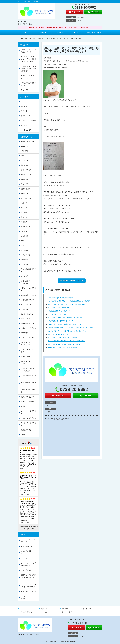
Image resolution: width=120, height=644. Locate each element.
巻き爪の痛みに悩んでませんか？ (59, 308)
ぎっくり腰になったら (28, 592)
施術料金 (60, 33)
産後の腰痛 (25, 179)
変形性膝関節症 (26, 430)
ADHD (23, 245)
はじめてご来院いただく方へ (28, 597)
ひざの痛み (25, 160)
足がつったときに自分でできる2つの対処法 (28, 586)
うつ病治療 (25, 264)
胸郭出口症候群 (26, 175)
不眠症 (23, 241)
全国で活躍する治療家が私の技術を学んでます (28, 577)
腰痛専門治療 (25, 189)
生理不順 (24, 222)
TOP (26, 33)
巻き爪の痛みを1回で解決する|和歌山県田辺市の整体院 (66, 341)
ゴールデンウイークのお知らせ (28, 541)
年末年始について (27, 558)
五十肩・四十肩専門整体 (28, 424)
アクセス (77, 33)
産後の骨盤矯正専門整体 (28, 384)
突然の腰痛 (25, 165)
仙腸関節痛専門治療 (28, 142)
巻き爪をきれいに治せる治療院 (58, 314)
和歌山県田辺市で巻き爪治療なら (59, 311)
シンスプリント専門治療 (28, 412)
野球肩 (23, 406)
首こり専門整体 (26, 198)
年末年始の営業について (28, 552)
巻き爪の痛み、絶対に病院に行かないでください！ (65, 318)
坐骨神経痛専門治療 (28, 300)
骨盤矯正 (24, 156)
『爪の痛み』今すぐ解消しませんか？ (60, 321)
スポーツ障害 (25, 319)
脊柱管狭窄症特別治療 (28, 295)
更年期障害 (25, 260)
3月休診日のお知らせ (28, 547)
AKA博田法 (25, 146)
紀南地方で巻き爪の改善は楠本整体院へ (61, 298)
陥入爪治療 (25, 236)
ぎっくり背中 (25, 276)
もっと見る (25, 90)
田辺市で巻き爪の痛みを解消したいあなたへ (63, 348)
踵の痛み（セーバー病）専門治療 (28, 344)
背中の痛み (25, 193)
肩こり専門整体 (26, 170)
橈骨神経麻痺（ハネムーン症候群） (28, 282)
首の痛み (24, 231)
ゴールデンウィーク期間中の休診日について (28, 564)
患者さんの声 (25, 116)
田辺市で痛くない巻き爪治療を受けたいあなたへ (64, 324)
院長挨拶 (43, 33)
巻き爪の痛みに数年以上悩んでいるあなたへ (63, 338)
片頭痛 (23, 435)
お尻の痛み (25, 203)
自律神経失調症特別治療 (28, 270)
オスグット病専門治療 (28, 418)
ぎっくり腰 (25, 184)
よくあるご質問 (26, 130)
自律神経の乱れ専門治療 (28, 391)
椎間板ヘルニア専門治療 (28, 289)
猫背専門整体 (25, 357)
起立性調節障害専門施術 (28, 377)
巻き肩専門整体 (26, 227)
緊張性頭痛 (25, 151)
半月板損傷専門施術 (28, 338)
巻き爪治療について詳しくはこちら (72, 281)
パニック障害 (25, 255)
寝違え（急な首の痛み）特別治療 (28, 370)
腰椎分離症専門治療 (28, 323)
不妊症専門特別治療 (28, 397)
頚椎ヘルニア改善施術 (28, 402)
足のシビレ (25, 208)
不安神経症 (25, 250)
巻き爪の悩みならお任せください (59, 334)
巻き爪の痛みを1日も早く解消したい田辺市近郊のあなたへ (68, 331)
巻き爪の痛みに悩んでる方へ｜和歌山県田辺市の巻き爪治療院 (69, 301)
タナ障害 (24, 212)
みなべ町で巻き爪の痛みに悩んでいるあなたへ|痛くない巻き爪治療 (70, 328)
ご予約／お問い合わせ (93, 33)
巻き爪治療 (28, 38)
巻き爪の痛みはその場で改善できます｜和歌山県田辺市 (66, 304)
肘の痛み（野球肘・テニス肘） (28, 363)
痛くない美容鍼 (26, 305)
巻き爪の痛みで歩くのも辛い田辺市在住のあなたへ (65, 344)
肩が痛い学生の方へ (28, 314)
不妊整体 (24, 217)
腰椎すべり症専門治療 (28, 328)
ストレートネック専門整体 (28, 351)
